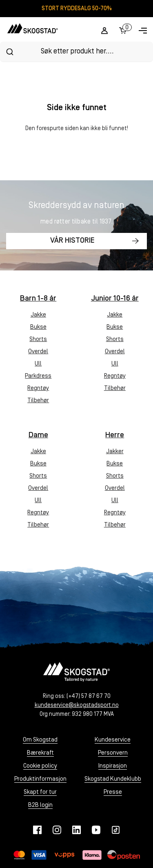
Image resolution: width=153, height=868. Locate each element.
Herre (115, 435)
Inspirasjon (113, 766)
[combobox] (76, 52)
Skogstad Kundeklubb (113, 779)
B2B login (40, 805)
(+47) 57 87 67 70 (89, 696)
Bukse (38, 327)
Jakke (38, 315)
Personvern (113, 753)
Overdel (38, 352)
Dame (38, 435)
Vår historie (72, 241)
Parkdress (38, 376)
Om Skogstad (40, 740)
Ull (38, 364)
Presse (113, 792)
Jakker (115, 452)
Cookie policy (40, 766)
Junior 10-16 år (115, 299)
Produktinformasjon (40, 779)
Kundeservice (113, 740)
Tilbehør (38, 401)
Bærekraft (40, 753)
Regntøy (38, 389)
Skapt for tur (40, 792)
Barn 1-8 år (38, 299)
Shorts (38, 340)
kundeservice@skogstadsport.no (77, 705)
